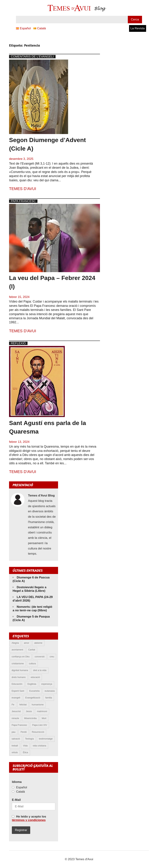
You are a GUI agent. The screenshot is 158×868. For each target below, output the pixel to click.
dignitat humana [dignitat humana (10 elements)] (20, 670)
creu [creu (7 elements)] (52, 657)
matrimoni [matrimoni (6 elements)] (42, 711)
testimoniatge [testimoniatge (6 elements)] (46, 739)
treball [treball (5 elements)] (15, 746)
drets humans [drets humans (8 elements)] (19, 677)
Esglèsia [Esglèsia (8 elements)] (32, 684)
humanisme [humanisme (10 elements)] (38, 705)
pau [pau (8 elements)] (13, 732)
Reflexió (18, 343)
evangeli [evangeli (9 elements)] (16, 698)
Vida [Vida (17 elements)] (25, 746)
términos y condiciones (29, 820)
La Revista (138, 28)
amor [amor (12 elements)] (27, 643)
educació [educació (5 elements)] (35, 677)
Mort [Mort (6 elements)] (44, 718)
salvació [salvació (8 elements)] (16, 739)
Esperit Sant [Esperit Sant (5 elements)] (18, 691)
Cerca (135, 19)
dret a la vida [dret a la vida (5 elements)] (40, 670)
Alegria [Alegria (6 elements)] (15, 643)
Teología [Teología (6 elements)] (29, 739)
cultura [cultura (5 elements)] (32, 663)
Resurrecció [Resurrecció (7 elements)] (38, 732)
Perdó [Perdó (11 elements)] (24, 732)
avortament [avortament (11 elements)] (17, 650)
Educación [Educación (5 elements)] (17, 684)
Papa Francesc (23, 201)
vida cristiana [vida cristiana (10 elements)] (39, 746)
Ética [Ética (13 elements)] (25, 752)
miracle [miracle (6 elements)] (15, 718)
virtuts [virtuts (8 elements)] (15, 752)
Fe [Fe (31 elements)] (13, 705)
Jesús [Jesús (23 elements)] (29, 711)
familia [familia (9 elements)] (49, 698)
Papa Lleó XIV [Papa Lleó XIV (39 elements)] (40, 725)
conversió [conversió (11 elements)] (40, 657)
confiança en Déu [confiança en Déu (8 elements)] (21, 657)
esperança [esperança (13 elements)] (47, 684)
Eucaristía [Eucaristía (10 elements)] (34, 691)
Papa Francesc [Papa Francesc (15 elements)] (19, 725)
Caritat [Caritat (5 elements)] (32, 650)
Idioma (17, 782)
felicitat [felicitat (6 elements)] (23, 705)
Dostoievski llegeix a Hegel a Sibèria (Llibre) (29, 589)
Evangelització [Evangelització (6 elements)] (33, 698)
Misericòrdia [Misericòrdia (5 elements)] (30, 718)
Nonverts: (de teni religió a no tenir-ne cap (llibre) (32, 609)
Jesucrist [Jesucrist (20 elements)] (16, 711)
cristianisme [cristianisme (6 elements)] (18, 663)
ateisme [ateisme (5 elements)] (38, 643)
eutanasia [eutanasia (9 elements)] (50, 691)
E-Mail (16, 800)
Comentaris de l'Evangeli (32, 57)
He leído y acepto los (29, 818)
